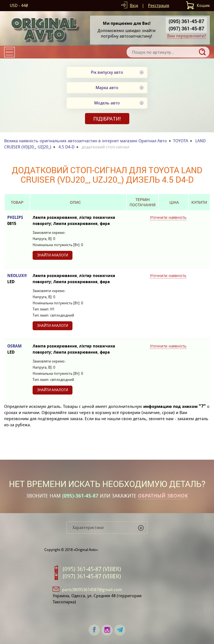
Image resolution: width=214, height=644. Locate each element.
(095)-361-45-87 (80, 496)
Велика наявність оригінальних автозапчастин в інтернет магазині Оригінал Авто (86, 141)
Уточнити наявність (168, 217)
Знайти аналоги (53, 255)
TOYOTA (181, 141)
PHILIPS (17, 221)
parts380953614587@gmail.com (92, 590)
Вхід (134, 5)
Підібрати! (107, 119)
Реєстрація (159, 5)
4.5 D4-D (66, 147)
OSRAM (17, 349)
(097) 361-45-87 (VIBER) (92, 576)
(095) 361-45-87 (186, 21)
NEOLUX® (17, 279)
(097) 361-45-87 (186, 28)
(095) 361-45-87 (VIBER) (92, 569)
